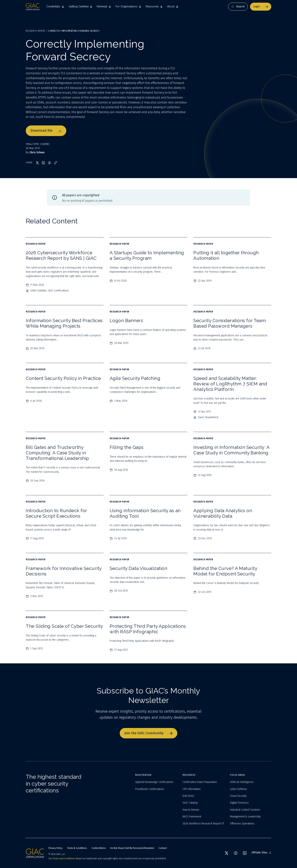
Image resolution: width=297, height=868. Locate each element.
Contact (163, 848)
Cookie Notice (99, 848)
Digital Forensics (239, 803)
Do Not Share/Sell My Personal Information (132, 848)
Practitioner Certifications (150, 789)
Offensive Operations (242, 824)
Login (261, 7)
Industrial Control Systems (245, 810)
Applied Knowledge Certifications (154, 782)
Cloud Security (238, 796)
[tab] (55, 7)
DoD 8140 (188, 796)
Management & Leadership (245, 817)
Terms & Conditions (77, 848)
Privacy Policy (55, 848)
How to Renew (191, 810)
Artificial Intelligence (242, 782)
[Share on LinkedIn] (43, 163)
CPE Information (192, 789)
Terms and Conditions (64, 859)
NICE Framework (192, 817)
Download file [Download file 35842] (46, 131)
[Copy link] (55, 163)
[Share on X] (37, 163)
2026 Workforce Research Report (203, 824)
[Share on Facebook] (49, 163)
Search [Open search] (238, 7)
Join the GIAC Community (148, 733)
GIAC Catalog (190, 803)
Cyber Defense (238, 789)
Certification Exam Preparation (200, 782)
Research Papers (36, 31)
